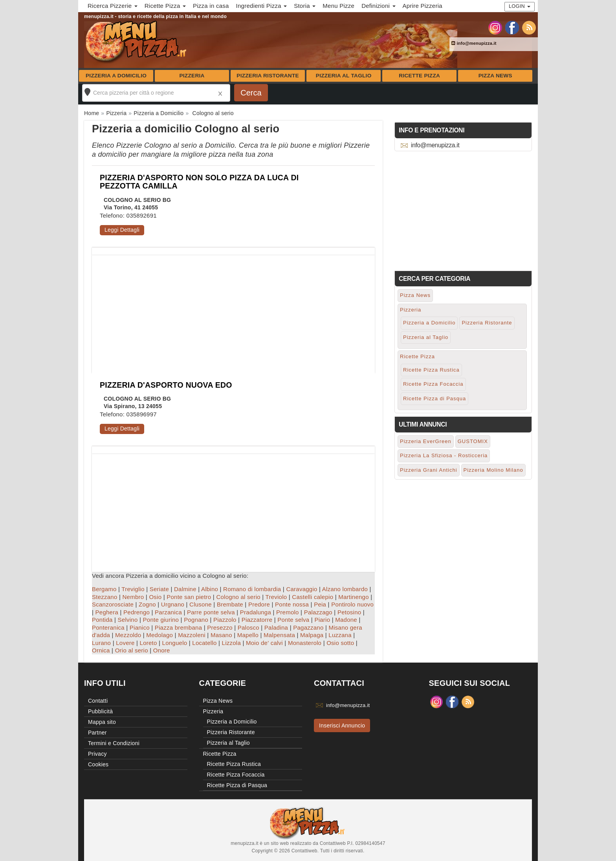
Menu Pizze (338, 6)
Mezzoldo (128, 635)
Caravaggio (302, 589)
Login (520, 6)
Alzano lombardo (345, 589)
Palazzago (318, 612)
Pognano (196, 620)
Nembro (133, 597)
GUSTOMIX (473, 441)
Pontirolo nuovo (352, 604)
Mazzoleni (192, 635)
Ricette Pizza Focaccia (433, 384)
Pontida (102, 620)
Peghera (107, 612)
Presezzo (220, 627)
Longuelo (175, 643)
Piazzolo (225, 620)
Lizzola (231, 643)
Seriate (159, 589)
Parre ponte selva (211, 612)
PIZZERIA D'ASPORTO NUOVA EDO (166, 385)
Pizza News (495, 76)
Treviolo (276, 597)
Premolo (288, 612)
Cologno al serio (238, 597)
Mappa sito (102, 722)
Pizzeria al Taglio (344, 76)
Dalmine (185, 589)
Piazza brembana (178, 627)
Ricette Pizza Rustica (431, 370)
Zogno (147, 604)
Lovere (125, 643)
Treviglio (133, 589)
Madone (346, 620)
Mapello (248, 635)
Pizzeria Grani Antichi (429, 470)
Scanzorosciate (113, 604)
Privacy (97, 754)
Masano (221, 635)
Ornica (101, 650)
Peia (320, 604)
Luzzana (340, 635)
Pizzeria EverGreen (426, 441)
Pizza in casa (211, 6)
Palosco (248, 627)
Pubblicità (100, 711)
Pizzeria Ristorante (268, 76)
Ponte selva (293, 620)
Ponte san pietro (189, 597)
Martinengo (354, 597)
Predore (259, 604)
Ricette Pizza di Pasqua (434, 398)
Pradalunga (256, 612)
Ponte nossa (292, 604)
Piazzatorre (257, 620)
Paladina (276, 627)
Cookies (98, 764)
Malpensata (279, 635)
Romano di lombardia (252, 589)
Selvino (128, 620)
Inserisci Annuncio (342, 725)
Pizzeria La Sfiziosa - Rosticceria (444, 455)
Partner (97, 733)
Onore (162, 650)
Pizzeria (192, 76)
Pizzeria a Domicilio (116, 76)
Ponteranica (108, 627)
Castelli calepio (313, 597)
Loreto (148, 643)
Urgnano (173, 604)
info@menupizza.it (474, 43)
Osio (155, 597)
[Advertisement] (233, 310)
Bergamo (104, 589)
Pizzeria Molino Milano (493, 470)
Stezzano (105, 597)
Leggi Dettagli (122, 230)
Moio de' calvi (264, 643)
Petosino (349, 612)
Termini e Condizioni (114, 743)
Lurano (101, 643)
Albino (210, 589)
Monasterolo (305, 643)
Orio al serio (132, 650)
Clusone (201, 604)
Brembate (230, 604)
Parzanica (168, 612)
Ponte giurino (161, 620)
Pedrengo (137, 612)
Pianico (140, 627)
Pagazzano (308, 627)
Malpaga (312, 635)
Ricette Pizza (419, 76)
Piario (322, 620)
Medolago (159, 635)
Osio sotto (340, 643)
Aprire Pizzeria (423, 6)
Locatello (204, 643)
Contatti (98, 701)
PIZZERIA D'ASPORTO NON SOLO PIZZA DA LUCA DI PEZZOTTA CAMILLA (199, 182)
